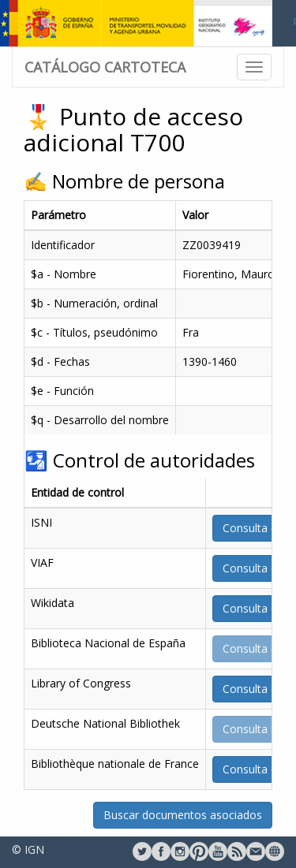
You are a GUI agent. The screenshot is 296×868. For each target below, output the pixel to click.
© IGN (28, 849)
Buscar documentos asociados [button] (183, 815)
